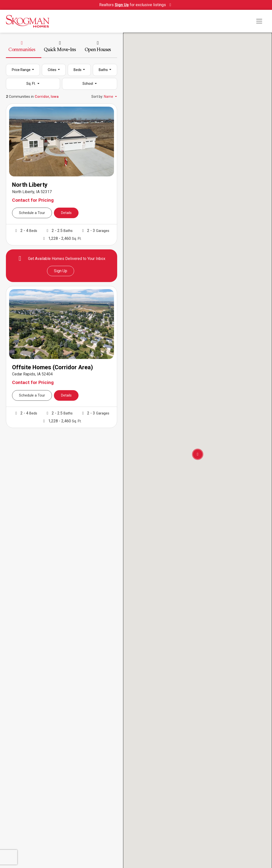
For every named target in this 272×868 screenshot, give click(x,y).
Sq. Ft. (31, 84)
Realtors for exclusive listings (136, 5)
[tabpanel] (62, 246)
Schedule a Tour (32, 213)
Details (66, 213)
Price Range (22, 70)
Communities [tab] (22, 47)
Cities (52, 70)
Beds (78, 70)
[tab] (62, 49)
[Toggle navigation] (259, 21)
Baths (104, 70)
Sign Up (61, 271)
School (88, 84)
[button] (198, 454)
